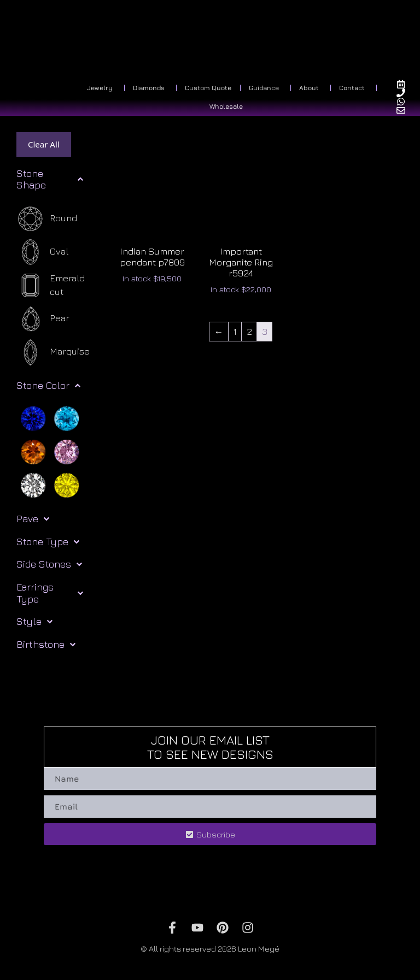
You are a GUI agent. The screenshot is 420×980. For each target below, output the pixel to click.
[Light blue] (66, 418)
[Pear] (43, 319)
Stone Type (48, 542)
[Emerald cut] (57, 285)
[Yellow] (66, 485)
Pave (33, 519)
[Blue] (33, 418)
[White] (33, 485)
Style (34, 622)
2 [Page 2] (249, 332)
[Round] (47, 219)
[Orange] (33, 451)
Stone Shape (50, 179)
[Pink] (66, 451)
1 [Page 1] (235, 332)
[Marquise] (53, 352)
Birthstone (46, 645)
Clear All (44, 144)
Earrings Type (50, 593)
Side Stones (49, 564)
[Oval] (42, 252)
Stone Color (48, 386)
